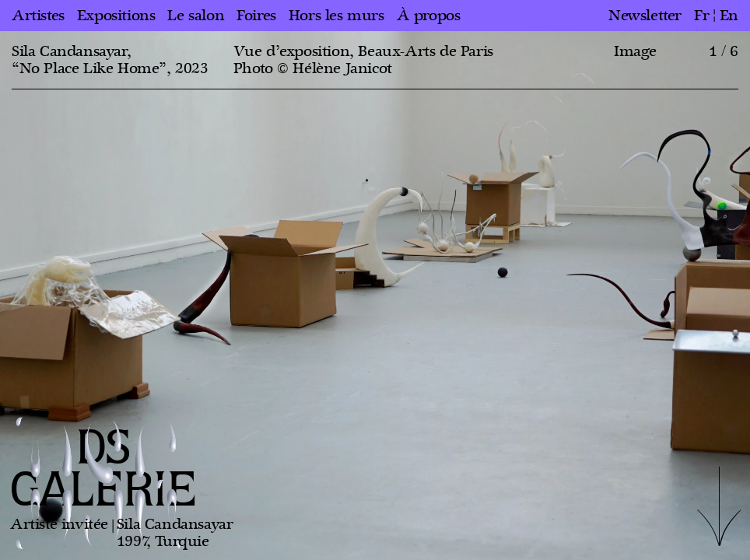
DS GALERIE (103, 470)
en (729, 16)
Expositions (116, 16)
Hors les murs (336, 16)
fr (701, 16)
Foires (256, 16)
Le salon (196, 16)
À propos (429, 16)
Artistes (38, 16)
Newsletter (645, 16)
